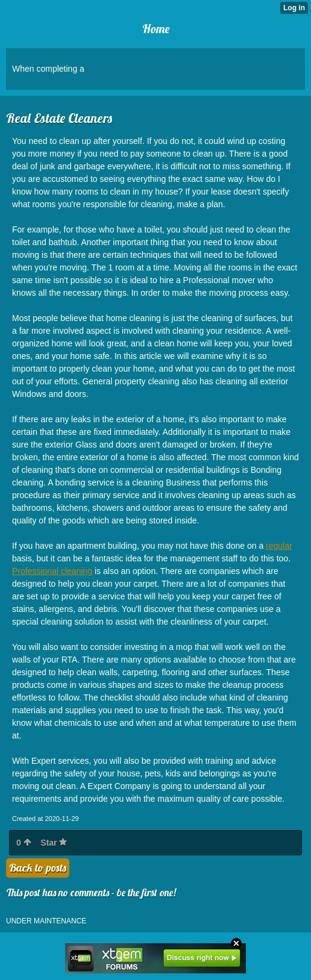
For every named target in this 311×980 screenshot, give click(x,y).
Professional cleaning (52, 571)
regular (279, 546)
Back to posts (38, 868)
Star (54, 843)
